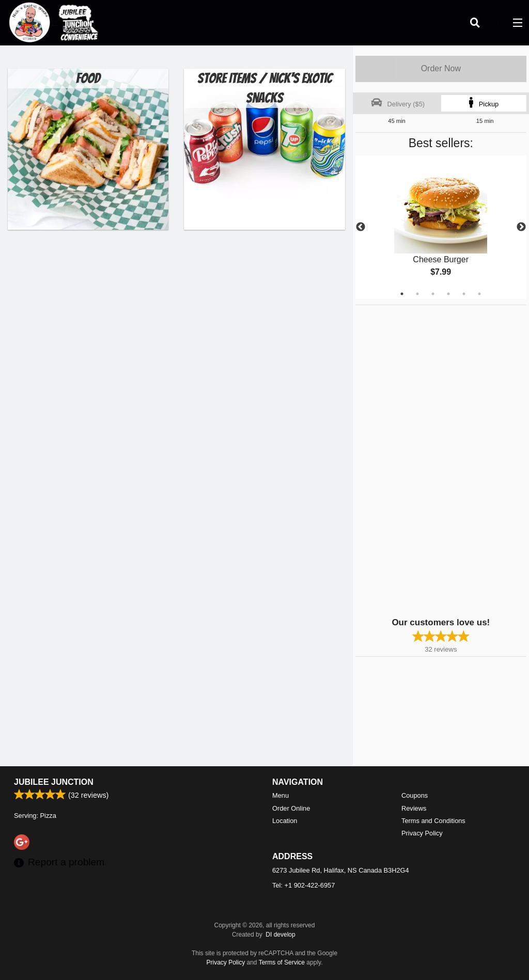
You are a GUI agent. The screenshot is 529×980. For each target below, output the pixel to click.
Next (521, 227)
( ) (496, 23)
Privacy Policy (422, 833)
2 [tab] (417, 294)
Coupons (415, 795)
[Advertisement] (420, 460)
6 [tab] (479, 294)
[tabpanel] (441, 227)
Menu (281, 795)
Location (285, 821)
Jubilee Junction (54, 782)
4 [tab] (448, 294)
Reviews (414, 808)
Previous (361, 227)
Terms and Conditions (433, 821)
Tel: (304, 885)
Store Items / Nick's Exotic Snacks (265, 88)
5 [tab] (464, 294)
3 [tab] (433, 294)
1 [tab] (402, 294)
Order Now (441, 68)
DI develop (280, 935)
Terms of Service (282, 962)
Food (88, 78)
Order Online (291, 808)
